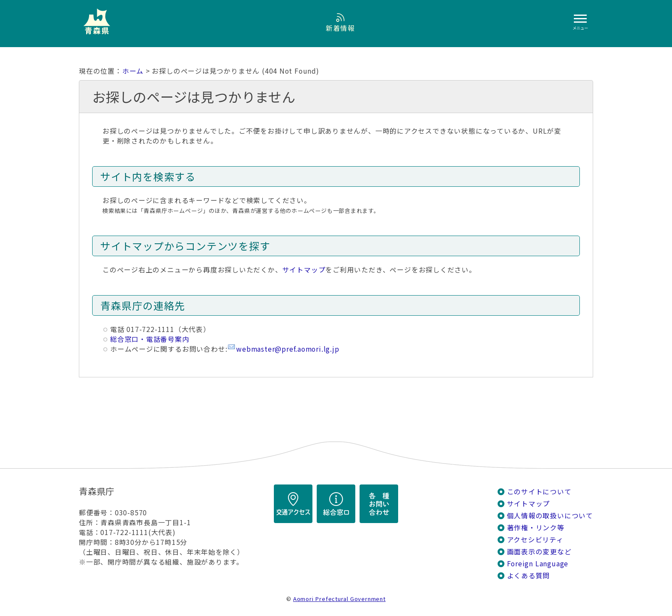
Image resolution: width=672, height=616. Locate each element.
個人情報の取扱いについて (550, 516)
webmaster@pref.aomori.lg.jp (288, 349)
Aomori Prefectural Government (339, 599)
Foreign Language (538, 564)
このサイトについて (539, 492)
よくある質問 (529, 576)
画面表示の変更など (539, 552)
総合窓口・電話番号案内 (150, 339)
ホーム (133, 71)
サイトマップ (304, 270)
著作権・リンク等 (536, 528)
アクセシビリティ (535, 540)
